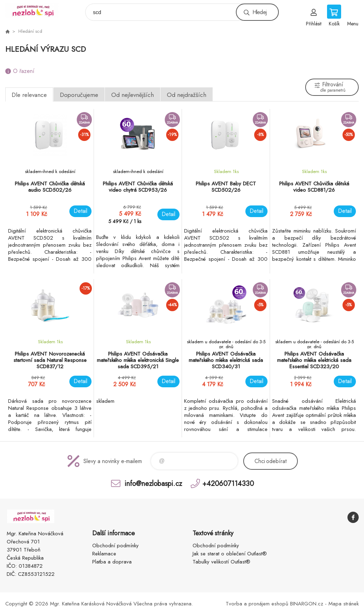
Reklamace (104, 554)
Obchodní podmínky (115, 546)
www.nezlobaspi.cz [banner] (36, 10)
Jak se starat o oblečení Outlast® (230, 554)
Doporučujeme (79, 95)
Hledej (259, 12)
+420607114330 (228, 483)
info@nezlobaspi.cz (153, 483)
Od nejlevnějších (133, 95)
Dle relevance (29, 95)
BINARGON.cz (307, 604)
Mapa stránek (344, 604)
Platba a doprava (112, 562)
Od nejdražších (187, 95)
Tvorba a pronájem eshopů (257, 604)
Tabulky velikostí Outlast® (221, 562)
